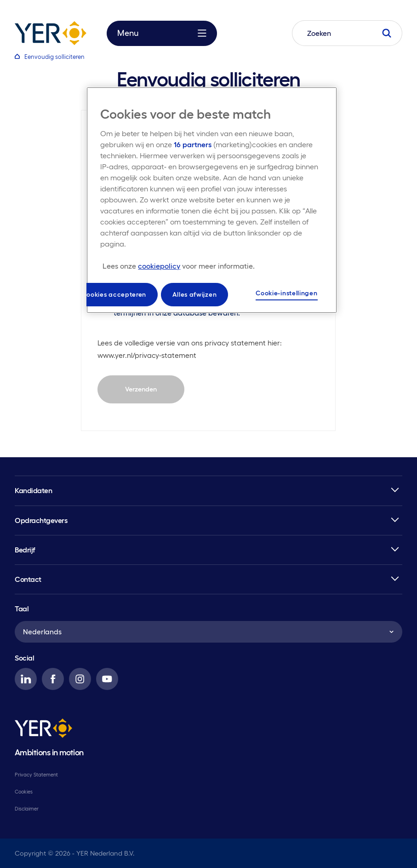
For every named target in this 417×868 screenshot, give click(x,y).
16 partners (193, 144)
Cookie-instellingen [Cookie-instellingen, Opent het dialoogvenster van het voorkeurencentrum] (286, 293)
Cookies (24, 792)
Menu (162, 33)
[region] (211, 200)
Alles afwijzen (194, 294)
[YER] (43, 730)
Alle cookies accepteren (108, 294)
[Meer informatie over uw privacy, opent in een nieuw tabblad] (179, 266)
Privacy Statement (36, 775)
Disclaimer (27, 809)
